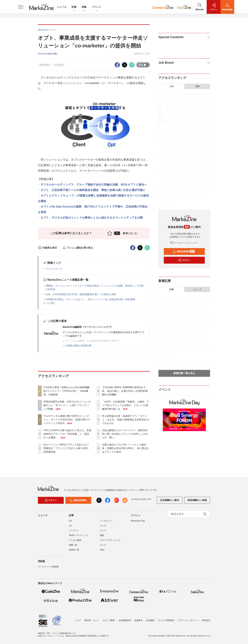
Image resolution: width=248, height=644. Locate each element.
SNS (102, 550)
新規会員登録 (184, 252)
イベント (96, 7)
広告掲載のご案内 (170, 500)
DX (70, 521)
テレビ (103, 545)
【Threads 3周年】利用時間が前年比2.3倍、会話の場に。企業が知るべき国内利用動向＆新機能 (125, 391)
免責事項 (138, 620)
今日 (172, 86)
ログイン (184, 260)
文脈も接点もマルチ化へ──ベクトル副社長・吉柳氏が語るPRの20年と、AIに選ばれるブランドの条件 (125, 448)
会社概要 (150, 620)
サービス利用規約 (166, 620)
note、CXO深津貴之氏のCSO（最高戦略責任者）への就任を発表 (81, 294)
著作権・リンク (91, 620)
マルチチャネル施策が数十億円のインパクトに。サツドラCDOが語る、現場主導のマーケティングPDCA (67, 420)
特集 (84, 7)
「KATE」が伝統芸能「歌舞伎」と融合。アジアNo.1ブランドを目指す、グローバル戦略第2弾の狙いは (126, 405)
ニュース (62, 7)
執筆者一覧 (74, 550)
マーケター (45, 65)
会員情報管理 (125, 620)
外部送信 (206, 620)
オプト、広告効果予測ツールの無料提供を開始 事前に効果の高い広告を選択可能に (93, 190)
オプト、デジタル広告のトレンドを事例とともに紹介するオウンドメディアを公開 (92, 218)
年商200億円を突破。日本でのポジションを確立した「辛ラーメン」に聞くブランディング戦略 (67, 405)
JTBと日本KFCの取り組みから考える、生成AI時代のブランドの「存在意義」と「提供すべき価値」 (67, 434)
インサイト (74, 530)
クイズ (103, 530)
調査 (102, 535)
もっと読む (49, 303)
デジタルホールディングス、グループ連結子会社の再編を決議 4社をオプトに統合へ (94, 185)
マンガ (103, 526)
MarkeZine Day (138, 521)
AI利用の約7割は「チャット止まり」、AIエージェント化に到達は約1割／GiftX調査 (91, 299)
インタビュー (106, 521)
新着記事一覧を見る (184, 373)
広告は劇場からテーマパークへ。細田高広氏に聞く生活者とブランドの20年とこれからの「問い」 (125, 434)
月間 (197, 86)
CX (70, 526)
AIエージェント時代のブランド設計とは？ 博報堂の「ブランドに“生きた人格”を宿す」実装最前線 (67, 448)
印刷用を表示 (47, 248)
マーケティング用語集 (48, 567)
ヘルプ (78, 620)
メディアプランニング (110, 540)
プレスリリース (54, 269)
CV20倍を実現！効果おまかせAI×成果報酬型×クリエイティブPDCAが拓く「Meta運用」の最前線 (66, 391)
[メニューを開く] (21, 7)
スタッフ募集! (109, 620)
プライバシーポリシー (188, 620)
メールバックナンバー (184, 243)
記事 (74, 7)
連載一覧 (73, 545)
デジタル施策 (75, 540)
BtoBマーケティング (78, 535)
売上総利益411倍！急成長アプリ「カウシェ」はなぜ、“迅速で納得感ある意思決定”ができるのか (126, 420)
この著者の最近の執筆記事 (77, 346)
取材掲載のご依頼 (197, 500)
